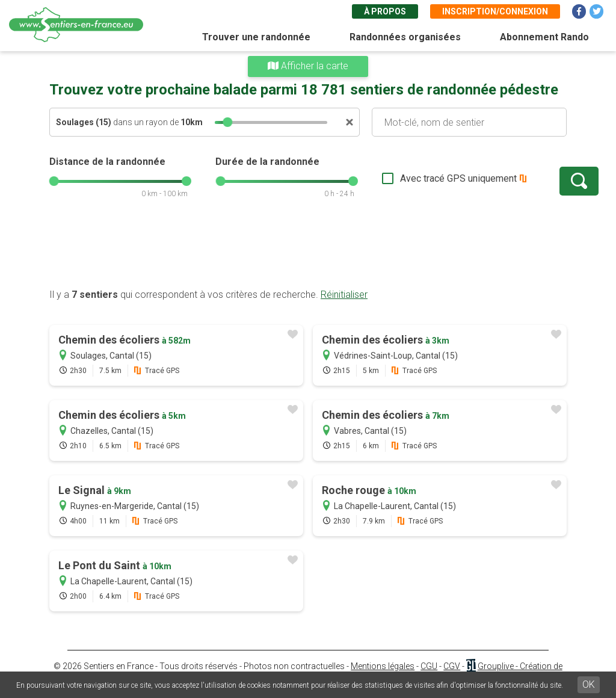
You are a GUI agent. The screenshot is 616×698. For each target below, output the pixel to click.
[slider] (227, 122)
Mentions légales (383, 666)
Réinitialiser (344, 295)
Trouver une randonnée (256, 37)
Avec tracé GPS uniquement (419, 178)
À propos (385, 11)
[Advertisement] (308, 250)
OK (589, 684)
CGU (429, 666)
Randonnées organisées (405, 37)
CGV (452, 666)
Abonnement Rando (544, 37)
